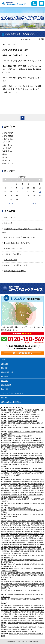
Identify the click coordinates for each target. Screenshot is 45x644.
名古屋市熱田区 (34, 523)
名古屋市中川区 (13, 523)
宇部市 (28, 590)
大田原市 (17, 432)
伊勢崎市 (25, 436)
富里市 (9, 445)
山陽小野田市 (22, 590)
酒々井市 (3, 445)
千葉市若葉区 (25, 440)
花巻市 (24, 417)
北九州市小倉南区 (33, 608)
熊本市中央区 (27, 627)
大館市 (10, 419)
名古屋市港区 (5, 529)
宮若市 (5, 619)
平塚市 (15, 493)
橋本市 (11, 569)
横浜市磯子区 (32, 480)
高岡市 (15, 503)
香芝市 (32, 560)
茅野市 (6, 516)
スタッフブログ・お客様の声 (12, 393)
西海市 (16, 623)
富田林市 (25, 575)
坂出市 (32, 595)
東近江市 (34, 556)
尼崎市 (31, 586)
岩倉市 (28, 545)
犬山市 (7, 545)
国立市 (3, 462)
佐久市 (40, 514)
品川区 (7, 458)
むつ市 (10, 414)
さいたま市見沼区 (12, 471)
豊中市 (41, 573)
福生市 (15, 464)
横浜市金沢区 (5, 482)
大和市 (39, 490)
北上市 (29, 417)
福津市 (7, 616)
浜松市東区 (37, 549)
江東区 (33, 453)
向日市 (24, 564)
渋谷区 (41, 456)
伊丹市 (22, 586)
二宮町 (30, 495)
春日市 (27, 612)
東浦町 (19, 543)
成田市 (24, 447)
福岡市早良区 (29, 606)
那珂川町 (15, 619)
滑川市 (19, 503)
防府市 (33, 590)
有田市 (9, 571)
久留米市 (11, 612)
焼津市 (6, 553)
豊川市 (12, 538)
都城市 (29, 632)
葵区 (31, 551)
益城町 (15, 629)
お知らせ (6, 139)
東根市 (21, 421)
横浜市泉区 (40, 480)
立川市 (33, 462)
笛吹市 (33, 510)
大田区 (12, 458)
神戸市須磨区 (14, 584)
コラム (5, 142)
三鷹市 (37, 458)
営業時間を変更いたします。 (15, 271)
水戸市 (15, 427)
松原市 (14, 575)
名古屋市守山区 (24, 529)
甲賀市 (11, 558)
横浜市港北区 (23, 482)
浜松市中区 (9, 551)
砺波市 (40, 503)
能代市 (15, 419)
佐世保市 (11, 623)
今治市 (24, 599)
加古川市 (36, 586)
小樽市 (26, 410)
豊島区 (7, 456)
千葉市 (28, 443)
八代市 (30, 629)
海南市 (5, 571)
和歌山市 (35, 569)
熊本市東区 (36, 627)
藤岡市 (30, 436)
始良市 (11, 634)
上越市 (15, 499)
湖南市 (6, 558)
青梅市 (26, 464)
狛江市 (28, 458)
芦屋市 (26, 586)
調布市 (33, 458)
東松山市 (3, 469)
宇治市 (35, 564)
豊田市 (41, 538)
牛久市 (29, 427)
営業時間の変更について (13, 248)
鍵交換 (5, 157)
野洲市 (29, 556)
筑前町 (11, 621)
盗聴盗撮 (6, 151)
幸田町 (14, 543)
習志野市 (20, 438)
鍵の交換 (5, 364)
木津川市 (13, 566)
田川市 (12, 616)
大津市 (19, 556)
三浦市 (23, 490)
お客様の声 (7, 133)
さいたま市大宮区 (35, 471)
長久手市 (8, 540)
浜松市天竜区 (12, 549)
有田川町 (15, 571)
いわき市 (13, 425)
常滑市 (37, 540)
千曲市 (24, 514)
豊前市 (9, 619)
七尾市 (10, 508)
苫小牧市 (40, 410)
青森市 (22, 414)
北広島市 (20, 410)
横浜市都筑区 (14, 484)
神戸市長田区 (5, 584)
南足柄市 (5, 495)
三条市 (40, 499)
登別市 (12, 412)
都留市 (5, 512)
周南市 (38, 590)
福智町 (20, 621)
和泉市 (40, 575)
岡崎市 (26, 536)
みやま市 (32, 616)
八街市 (24, 443)
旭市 (19, 449)
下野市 (9, 434)
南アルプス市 (26, 510)
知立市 (30, 536)
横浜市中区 (31, 484)
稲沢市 (17, 545)
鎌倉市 (14, 490)
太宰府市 (16, 614)
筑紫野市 (33, 612)
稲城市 (12, 462)
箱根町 (15, 497)
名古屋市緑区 (10, 532)
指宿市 (3, 636)
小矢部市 (34, 503)
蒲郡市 (7, 538)
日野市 (37, 462)
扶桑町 (11, 547)
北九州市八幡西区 (22, 608)
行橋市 (22, 614)
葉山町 (11, 495)
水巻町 (6, 621)
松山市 (19, 599)
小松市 (19, 508)
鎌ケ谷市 (39, 445)
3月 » (34, 203)
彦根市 (15, 556)
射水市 (29, 503)
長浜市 (10, 556)
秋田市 (19, 419)
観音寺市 (11, 595)
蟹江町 (39, 547)
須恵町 (15, 621)
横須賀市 (8, 490)
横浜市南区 (22, 486)
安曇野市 (34, 514)
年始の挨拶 (8, 223)
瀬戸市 (14, 540)
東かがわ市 (6, 597)
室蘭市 (17, 412)
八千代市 (19, 445)
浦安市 (24, 445)
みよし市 (40, 536)
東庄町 (24, 449)
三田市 (3, 586)
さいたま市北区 (24, 471)
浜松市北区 (20, 549)
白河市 (7, 425)
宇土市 (20, 629)
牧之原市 (12, 553)
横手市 (29, 419)
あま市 (30, 547)
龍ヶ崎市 (39, 427)
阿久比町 (24, 543)
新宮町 (25, 621)
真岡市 (38, 432)
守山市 (24, 556)
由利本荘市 (35, 419)
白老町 (7, 412)
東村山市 (30, 460)
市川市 (15, 438)
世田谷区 (22, 458)
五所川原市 (16, 414)
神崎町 (11, 449)
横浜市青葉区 (23, 480)
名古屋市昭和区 (36, 521)
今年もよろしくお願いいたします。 (17, 265)
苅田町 (34, 619)
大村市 (21, 623)
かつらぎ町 (18, 569)
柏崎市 (19, 499)
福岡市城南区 (11, 608)
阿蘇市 (6, 629)
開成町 (11, 497)
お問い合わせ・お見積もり (11, 402)
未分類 (41, 39)
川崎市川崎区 (35, 486)
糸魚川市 (30, 499)
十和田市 (32, 414)
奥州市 (34, 417)
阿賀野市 (5, 501)
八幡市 (40, 564)
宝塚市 (12, 586)
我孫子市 (10, 447)
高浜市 (31, 538)
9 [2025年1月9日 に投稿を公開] (23, 188)
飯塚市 (17, 612)
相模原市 (29, 490)
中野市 (10, 514)
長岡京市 (30, 564)
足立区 (3, 453)
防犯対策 (6, 163)
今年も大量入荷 (10, 218)
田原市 (5, 543)
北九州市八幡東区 (35, 610)
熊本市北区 (11, 627)
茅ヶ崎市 (26, 493)
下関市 (15, 590)
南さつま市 (33, 634)
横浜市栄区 (31, 482)
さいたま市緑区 (13, 473)
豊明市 (26, 538)
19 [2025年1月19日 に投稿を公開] (40, 192)
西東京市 (5, 460)
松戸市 (5, 443)
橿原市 (11, 562)
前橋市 (15, 436)
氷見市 (10, 503)
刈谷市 (22, 538)
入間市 (14, 469)
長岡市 (10, 499)
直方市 (41, 614)
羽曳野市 (19, 575)
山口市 (10, 590)
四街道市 (31, 438)
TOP (3, 360)
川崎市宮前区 (26, 488)
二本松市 (26, 423)
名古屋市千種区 (30, 525)
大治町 (34, 547)
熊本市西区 (19, 627)
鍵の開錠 (5, 368)
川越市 (28, 469)
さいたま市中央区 (24, 473)
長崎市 (40, 623)
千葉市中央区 (34, 440)
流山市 (9, 443)
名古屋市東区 (14, 534)
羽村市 (11, 464)
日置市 (21, 634)
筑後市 (17, 616)
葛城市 (6, 562)
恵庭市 (30, 410)
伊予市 (10, 599)
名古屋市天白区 (37, 532)
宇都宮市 (11, 432)
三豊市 (16, 595)
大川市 (37, 616)
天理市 (27, 560)
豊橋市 (17, 538)
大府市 (23, 540)
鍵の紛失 (5, 381)
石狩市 (15, 410)
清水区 (27, 551)
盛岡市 (15, 417)
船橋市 (10, 438)
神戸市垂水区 (23, 584)
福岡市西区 (37, 606)
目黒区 (3, 458)
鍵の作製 (5, 376)
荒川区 (12, 453)
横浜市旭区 (15, 480)
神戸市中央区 (30, 582)
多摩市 (17, 462)
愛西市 (20, 547)
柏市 (5, 447)
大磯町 (25, 495)
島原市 (35, 623)
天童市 (26, 421)
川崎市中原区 (8, 488)
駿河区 (35, 551)
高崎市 (10, 436)
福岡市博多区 (20, 606)
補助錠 (5, 154)
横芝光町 (38, 447)
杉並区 (17, 458)
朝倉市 (3, 616)
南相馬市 (20, 423)
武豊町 (30, 543)
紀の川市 (24, 569)
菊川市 (17, 553)
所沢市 (18, 469)
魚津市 (24, 503)
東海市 (18, 540)
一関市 (38, 417)
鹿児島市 (26, 634)
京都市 (10, 564)
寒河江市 (15, 421)
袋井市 (26, 553)
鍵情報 (5, 160)
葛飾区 (7, 453)
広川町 (36, 621)
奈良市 (10, 560)
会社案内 (5, 398)
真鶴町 (20, 497)
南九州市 (40, 634)
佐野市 (33, 432)
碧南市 (36, 538)
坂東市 (24, 427)
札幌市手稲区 (31, 412)
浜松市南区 (17, 551)
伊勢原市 (36, 493)
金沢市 (15, 508)
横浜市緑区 (15, 486)
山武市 (33, 447)
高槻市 (21, 573)
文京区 (41, 453)
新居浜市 (34, 599)
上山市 (35, 421)
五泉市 (24, 499)
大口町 (6, 547)
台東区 (17, 453)
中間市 (22, 616)
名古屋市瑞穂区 (33, 534)
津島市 (15, 547)
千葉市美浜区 (16, 440)
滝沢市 (10, 417)
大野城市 (5, 614)
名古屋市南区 (10, 536)
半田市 (33, 540)
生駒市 (15, 560)
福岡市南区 (12, 606)
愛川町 (15, 495)
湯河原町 (26, 497)
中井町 (34, 495)
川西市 (7, 586)
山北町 (6, 497)
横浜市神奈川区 (6, 480)
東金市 (19, 443)
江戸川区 (27, 453)
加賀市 (24, 508)
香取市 (15, 449)
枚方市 (10, 573)
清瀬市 (11, 460)
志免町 (20, 619)
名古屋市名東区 (28, 527)
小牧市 (12, 545)
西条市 (29, 599)
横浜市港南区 (14, 482)
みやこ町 (30, 621)
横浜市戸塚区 (5, 484)
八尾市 (9, 575)
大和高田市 (38, 560)
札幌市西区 (23, 412)
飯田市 (15, 516)
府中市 (7, 462)
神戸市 (7, 582)
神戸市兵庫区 (39, 582)
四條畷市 (26, 573)
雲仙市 (30, 623)
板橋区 (3, 456)
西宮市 (17, 586)
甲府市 (19, 510)
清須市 (33, 545)
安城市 (35, 536)
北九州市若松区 (24, 610)
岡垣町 (39, 619)
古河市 (19, 427)
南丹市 (15, 564)
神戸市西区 (31, 584)
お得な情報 (7, 136)
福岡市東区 (4, 606)
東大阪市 (3, 575)
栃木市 (5, 434)
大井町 (39, 495)
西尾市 (3, 538)
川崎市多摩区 (35, 488)
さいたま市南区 (15, 475)
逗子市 (18, 490)
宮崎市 (24, 632)
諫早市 (26, 623)
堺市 (30, 575)
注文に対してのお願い (12, 254)
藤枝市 (40, 551)
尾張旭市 (22, 545)
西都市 (19, 632)
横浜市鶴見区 (23, 484)
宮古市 (19, 417)
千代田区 (18, 456)
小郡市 (31, 614)
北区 (36, 453)
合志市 (11, 629)
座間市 (6, 493)
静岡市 (23, 551)
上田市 (29, 514)
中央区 (23, 456)
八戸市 (38, 414)
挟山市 (23, 469)
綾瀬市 (11, 493)
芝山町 (28, 447)
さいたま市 (34, 469)
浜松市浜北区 (29, 549)
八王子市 (21, 464)
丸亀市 (27, 595)
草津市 (40, 556)
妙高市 (35, 499)
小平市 (35, 460)
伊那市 (11, 516)
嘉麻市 (26, 616)
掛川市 (22, 553)
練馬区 (31, 456)
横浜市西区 (39, 484)
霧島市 (16, 634)
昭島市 (6, 464)
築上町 (41, 621)
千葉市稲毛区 (7, 440)
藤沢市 (20, 493)
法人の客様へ (6, 389)
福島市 (15, 423)
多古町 (6, 449)
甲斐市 (15, 510)
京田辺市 (7, 566)
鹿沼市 (28, 432)
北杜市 (10, 510)
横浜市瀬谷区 (40, 482)
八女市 (26, 614)
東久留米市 (17, 460)
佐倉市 (26, 438)
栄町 (19, 447)
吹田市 (32, 573)
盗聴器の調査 (6, 385)
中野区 (36, 456)
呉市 (9, 588)
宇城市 (25, 629)
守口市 (6, 577)
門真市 (11, 577)
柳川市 (11, 614)
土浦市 (10, 427)
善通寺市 (22, 595)
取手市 (34, 427)
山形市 (30, 421)
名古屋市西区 (11, 525)
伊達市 (3, 412)
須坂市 (19, 514)
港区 (27, 456)
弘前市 (27, 414)
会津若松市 (33, 423)
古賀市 (36, 614)
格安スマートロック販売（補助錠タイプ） (20, 237)
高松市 (36, 595)
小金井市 (24, 460)
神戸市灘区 (21, 582)
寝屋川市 (15, 573)
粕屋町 (25, 619)
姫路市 (3, 582)
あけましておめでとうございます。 (20, 34)
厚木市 (34, 490)
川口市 (9, 469)
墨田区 (22, 453)
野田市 (14, 443)
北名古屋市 (39, 545)
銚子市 (28, 449)
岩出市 (30, 569)
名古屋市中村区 (7, 527)
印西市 (15, 447)
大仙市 (24, 419)
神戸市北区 (14, 582)
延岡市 (10, 632)
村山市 (10, 421)
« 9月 (11, 203)
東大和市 (27, 462)
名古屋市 (3, 521)
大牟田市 (22, 612)
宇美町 (30, 619)
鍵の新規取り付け (8, 372)
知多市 (28, 540)
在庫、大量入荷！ (11, 260)
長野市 (15, 514)
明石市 (42, 586)
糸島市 (38, 612)
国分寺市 (41, 460)
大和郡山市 (21, 560)
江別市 (10, 410)
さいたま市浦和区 (36, 473)
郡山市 (39, 423)
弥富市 (25, 547)
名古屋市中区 (17, 521)
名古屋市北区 (19, 532)
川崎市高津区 (17, 488)
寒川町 (20, 495)
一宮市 (39, 543)
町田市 (22, 462)
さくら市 (23, 432)
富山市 (6, 506)
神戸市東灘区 (40, 584)
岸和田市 (35, 575)
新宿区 (12, 456)
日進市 (3, 540)
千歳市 (35, 410)
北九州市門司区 (13, 610)
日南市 (34, 632)
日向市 (15, 632)
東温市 (15, 599)
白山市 (29, 508)
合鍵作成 (6, 145)
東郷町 (9, 543)
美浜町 (34, 543)
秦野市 (31, 493)
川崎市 (28, 486)
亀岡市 (19, 564)
